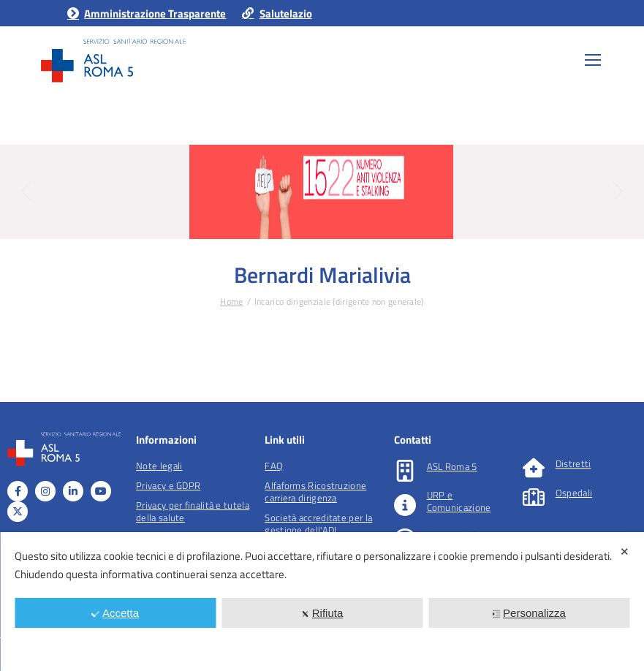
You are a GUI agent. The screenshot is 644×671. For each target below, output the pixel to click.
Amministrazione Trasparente (146, 14)
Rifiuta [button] (322, 613)
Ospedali (574, 493)
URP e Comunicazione (459, 501)
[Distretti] (534, 468)
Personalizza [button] (529, 613)
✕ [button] (625, 551)
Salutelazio (276, 14)
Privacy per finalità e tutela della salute (193, 511)
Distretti (573, 463)
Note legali (159, 466)
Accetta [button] (115, 613)
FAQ (274, 466)
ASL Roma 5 (452, 466)
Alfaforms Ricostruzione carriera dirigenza (315, 492)
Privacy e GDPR (168, 485)
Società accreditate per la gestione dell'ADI (318, 524)
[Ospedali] (534, 497)
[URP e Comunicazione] (405, 505)
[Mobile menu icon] (593, 60)
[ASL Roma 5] (405, 471)
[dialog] (322, 602)
